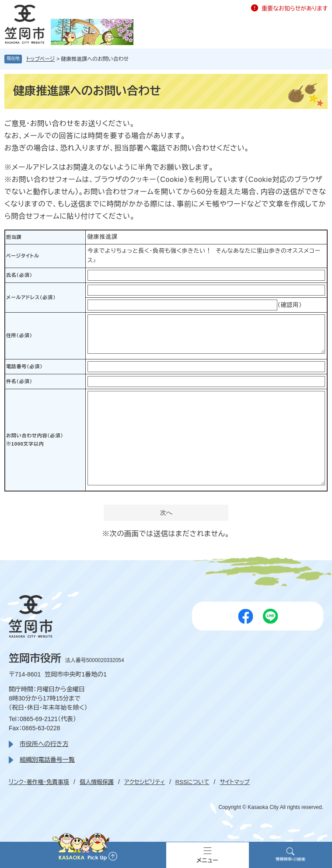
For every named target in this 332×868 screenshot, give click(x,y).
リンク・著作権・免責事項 (39, 782)
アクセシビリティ (145, 782)
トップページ (41, 59)
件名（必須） (19, 381)
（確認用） (290, 305)
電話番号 (24, 366)
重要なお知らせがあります (295, 9)
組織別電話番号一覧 (47, 760)
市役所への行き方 (44, 744)
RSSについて (192, 782)
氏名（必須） (19, 275)
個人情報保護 (97, 782)
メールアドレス (31, 297)
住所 (19, 335)
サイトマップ (234, 782)
